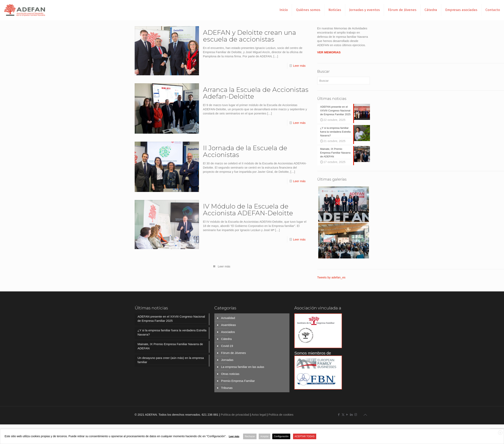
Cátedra (226, 338)
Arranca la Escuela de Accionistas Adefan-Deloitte (256, 93)
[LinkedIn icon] (351, 414)
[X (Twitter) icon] (343, 414)
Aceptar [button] (264, 436)
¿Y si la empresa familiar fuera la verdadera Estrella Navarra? (172, 332)
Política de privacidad (235, 414)
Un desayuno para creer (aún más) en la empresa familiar (171, 360)
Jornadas (227, 359)
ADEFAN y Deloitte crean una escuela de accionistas (250, 36)
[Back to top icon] (365, 414)
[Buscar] (344, 81)
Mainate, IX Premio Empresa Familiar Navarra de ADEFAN (170, 346)
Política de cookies (281, 414)
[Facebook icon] (339, 414)
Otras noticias (230, 373)
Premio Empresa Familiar (238, 380)
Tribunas (227, 387)
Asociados (228, 331)
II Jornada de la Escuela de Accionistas (245, 151)
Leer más (299, 66)
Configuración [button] (281, 436)
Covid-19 (227, 345)
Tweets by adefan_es (331, 277)
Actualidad (228, 317)
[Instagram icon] (356, 414)
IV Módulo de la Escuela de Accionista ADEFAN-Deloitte (248, 210)
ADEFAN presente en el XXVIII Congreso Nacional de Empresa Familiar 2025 (171, 318)
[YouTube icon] (347, 414)
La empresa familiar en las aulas (243, 366)
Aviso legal (259, 414)
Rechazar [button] (250, 436)
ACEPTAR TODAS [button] (305, 436)
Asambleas (228, 324)
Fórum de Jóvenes (233, 352)
